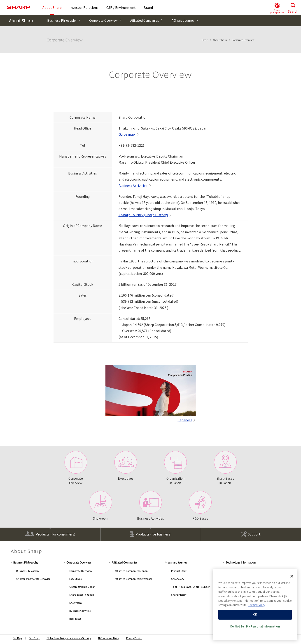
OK (255, 615)
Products (50, 534)
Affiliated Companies (145, 20)
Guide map (127, 134)
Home (204, 40)
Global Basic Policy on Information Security (69, 638)
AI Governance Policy (108, 638)
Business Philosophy (62, 20)
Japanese (185, 420)
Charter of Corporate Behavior (33, 579)
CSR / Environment (121, 7)
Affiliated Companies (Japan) (132, 571)
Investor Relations (84, 7)
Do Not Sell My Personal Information (255, 626)
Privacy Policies (134, 638)
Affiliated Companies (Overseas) (133, 579)
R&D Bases (200, 506)
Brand (148, 7)
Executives (126, 466)
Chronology (178, 579)
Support (251, 534)
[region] (255, 605)
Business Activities (133, 186)
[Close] (292, 576)
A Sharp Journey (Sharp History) (143, 215)
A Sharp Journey (183, 20)
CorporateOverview (76, 468)
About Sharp (21, 20)
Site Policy (34, 638)
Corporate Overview (103, 20)
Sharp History (179, 595)
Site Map (17, 638)
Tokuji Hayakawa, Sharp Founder (190, 587)
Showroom (101, 506)
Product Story (179, 571)
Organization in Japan (175, 468)
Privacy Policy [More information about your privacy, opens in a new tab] (256, 605)
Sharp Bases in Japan (225, 468)
